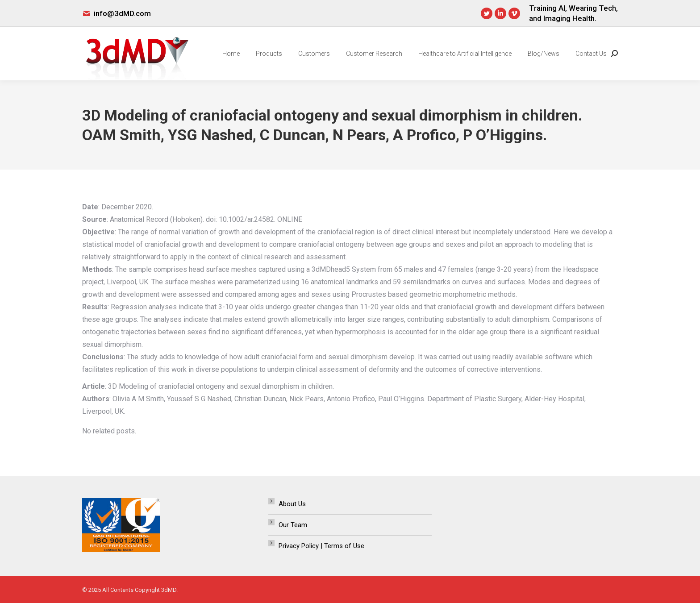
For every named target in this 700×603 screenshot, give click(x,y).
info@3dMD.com (122, 13)
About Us (292, 504)
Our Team (293, 525)
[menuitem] (231, 54)
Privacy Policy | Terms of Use (321, 546)
